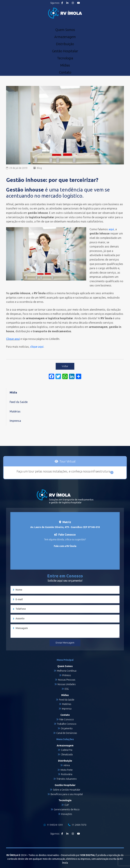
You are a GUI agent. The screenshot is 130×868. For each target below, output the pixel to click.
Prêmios (67, 675)
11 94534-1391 (53, 825)
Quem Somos (65, 30)
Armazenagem (65, 37)
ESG (67, 689)
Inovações (67, 814)
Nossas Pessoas (67, 680)
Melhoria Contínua (67, 671)
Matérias (15, 411)
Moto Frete (67, 770)
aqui (111, 229)
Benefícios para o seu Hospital (67, 794)
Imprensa (15, 421)
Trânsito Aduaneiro (67, 779)
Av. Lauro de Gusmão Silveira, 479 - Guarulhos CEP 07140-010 (65, 527)
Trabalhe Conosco (67, 724)
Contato (65, 72)
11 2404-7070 (77, 825)
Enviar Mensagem (65, 643)
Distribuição (65, 44)
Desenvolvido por (78, 855)
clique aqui (36, 347)
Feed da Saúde (19, 402)
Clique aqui (13, 339)
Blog (39, 168)
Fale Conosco (67, 719)
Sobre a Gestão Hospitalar (67, 790)
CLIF (67, 805)
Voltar (65, 366)
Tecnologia (65, 58)
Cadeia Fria (67, 750)
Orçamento (67, 728)
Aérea (67, 765)
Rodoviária (67, 774)
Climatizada (67, 754)
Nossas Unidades (67, 684)
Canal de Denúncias (67, 733)
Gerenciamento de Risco (67, 809)
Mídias (65, 65)
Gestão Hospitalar (65, 51)
